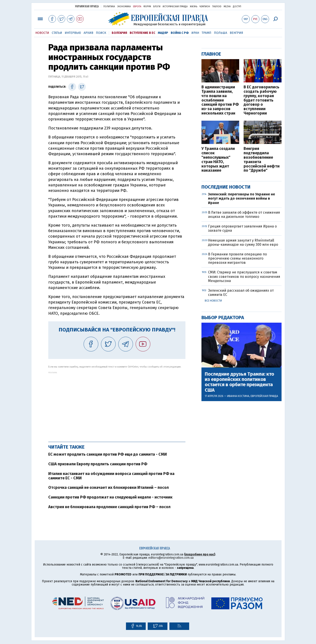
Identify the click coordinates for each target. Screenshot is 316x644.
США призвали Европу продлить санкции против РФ (98, 464)
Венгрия (236, 33)
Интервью (73, 33)
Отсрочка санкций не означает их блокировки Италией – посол (109, 488)
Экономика (124, 7)
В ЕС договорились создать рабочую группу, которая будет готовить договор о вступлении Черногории (261, 100)
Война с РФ (180, 33)
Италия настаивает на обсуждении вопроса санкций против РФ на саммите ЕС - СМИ (111, 476)
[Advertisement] (117, 404)
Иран (195, 33)
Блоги (157, 7)
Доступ (237, 7)
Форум (147, 7)
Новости (42, 33)
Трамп (206, 33)
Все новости (213, 301)
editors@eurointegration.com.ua (171, 558)
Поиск (101, 33)
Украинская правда (87, 6)
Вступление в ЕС (142, 33)
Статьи (57, 33)
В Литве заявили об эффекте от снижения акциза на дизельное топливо (244, 215)
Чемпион (205, 7)
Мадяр (163, 33)
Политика (109, 7)
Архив (88, 33)
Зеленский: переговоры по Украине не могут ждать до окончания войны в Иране (241, 198)
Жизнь (194, 7)
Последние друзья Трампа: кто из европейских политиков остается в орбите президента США (239, 382)
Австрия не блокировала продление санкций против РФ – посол (109, 507)
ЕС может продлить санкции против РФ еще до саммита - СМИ (108, 454)
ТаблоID (217, 7)
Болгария (119, 33)
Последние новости (226, 187)
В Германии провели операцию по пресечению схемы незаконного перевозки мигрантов (237, 258)
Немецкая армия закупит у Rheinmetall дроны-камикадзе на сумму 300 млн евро (243, 242)
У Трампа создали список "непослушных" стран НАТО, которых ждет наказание (218, 160)
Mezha (227, 7)
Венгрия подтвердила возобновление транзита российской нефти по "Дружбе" (262, 160)
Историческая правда (175, 7)
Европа (137, 7)
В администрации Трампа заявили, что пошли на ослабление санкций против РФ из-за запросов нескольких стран (220, 100)
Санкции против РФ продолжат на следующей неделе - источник (110, 497)
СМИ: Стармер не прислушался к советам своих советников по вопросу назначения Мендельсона (244, 276)
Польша (221, 33)
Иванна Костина (238, 396)
